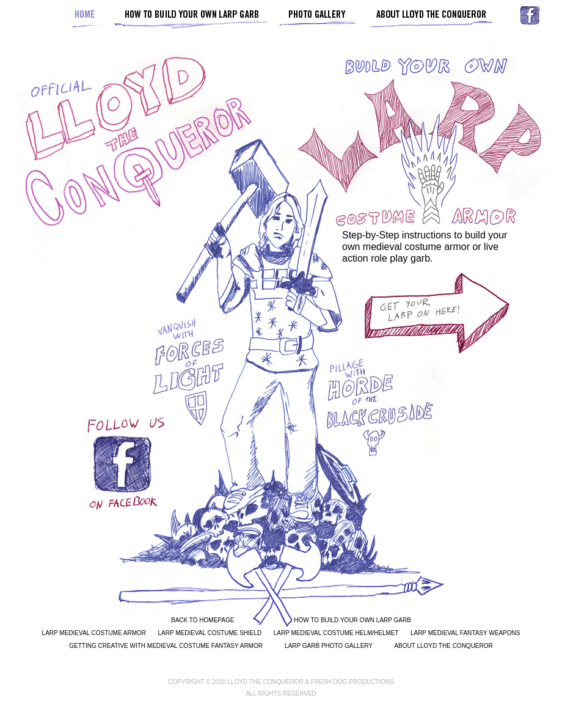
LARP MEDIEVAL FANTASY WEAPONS (465, 633)
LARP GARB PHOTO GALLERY (329, 646)
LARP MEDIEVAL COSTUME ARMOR (94, 633)
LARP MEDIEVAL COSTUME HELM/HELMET (336, 633)
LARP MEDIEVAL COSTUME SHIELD (210, 633)
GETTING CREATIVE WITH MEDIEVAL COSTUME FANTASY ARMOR (166, 646)
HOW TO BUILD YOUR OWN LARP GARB (352, 620)
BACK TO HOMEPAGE (203, 620)
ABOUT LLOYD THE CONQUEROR (443, 646)
